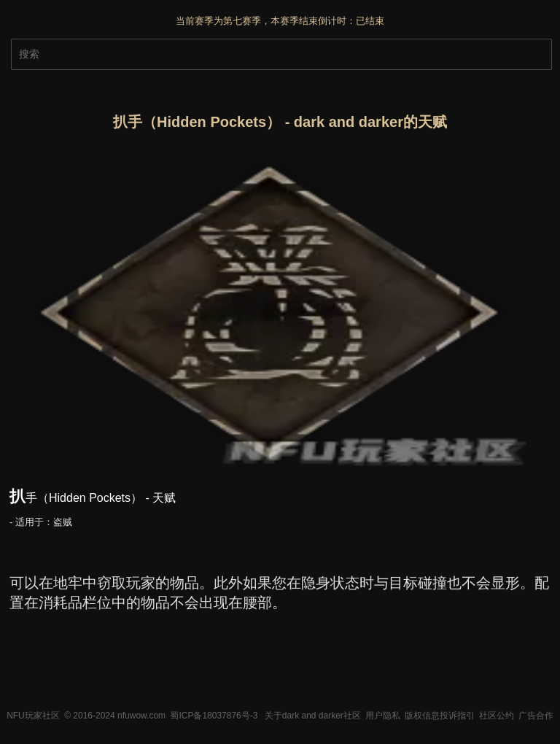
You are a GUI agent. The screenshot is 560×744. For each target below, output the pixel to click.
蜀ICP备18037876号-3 (214, 716)
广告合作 (536, 716)
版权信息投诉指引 (440, 716)
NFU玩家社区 (33, 716)
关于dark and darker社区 (313, 716)
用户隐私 (383, 716)
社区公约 (497, 716)
